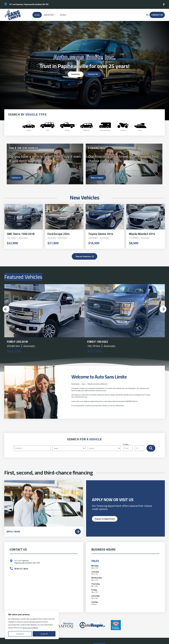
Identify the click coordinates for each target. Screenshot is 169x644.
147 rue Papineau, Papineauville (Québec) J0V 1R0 (29, 4)
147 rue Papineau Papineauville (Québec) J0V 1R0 (27, 562)
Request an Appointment (105, 519)
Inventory (49, 15)
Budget (135, 447)
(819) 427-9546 (21, 569)
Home (37, 15)
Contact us (16, 178)
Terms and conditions (30, 628)
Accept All (44, 634)
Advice (63, 15)
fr (147, 15)
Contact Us (157, 15)
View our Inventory (83, 256)
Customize (20, 634)
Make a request (97, 178)
